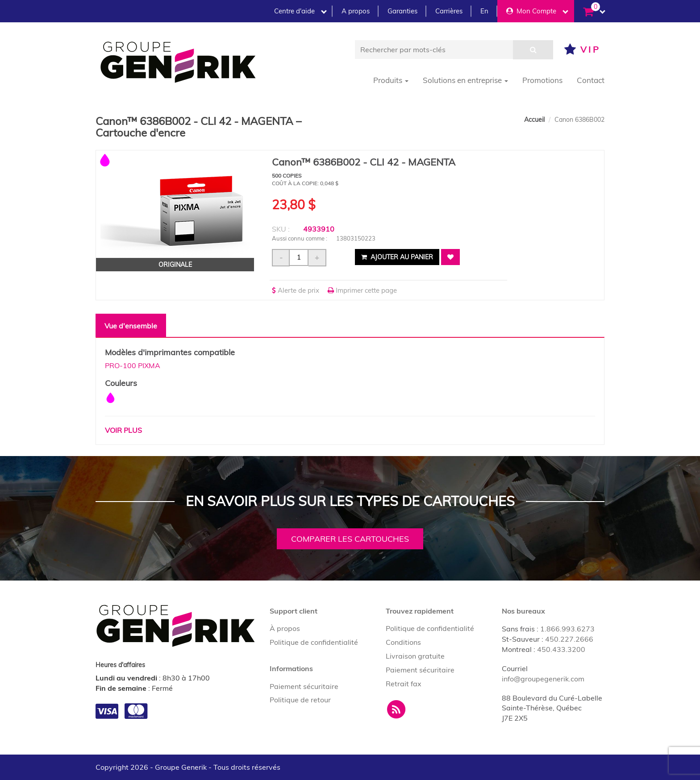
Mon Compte (537, 11)
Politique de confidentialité (314, 642)
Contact (591, 80)
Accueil (534, 120)
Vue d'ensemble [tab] (131, 326)
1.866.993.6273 (567, 629)
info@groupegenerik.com (543, 679)
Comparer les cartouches (350, 539)
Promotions (542, 80)
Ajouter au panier (397, 257)
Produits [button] (391, 80)
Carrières (449, 11)
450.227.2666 (569, 639)
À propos (285, 628)
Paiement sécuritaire (304, 686)
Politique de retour (300, 700)
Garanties (402, 11)
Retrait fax (404, 684)
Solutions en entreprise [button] (465, 80)
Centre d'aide (300, 11)
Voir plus (123, 430)
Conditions (403, 642)
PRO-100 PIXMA (133, 365)
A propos (356, 11)
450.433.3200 (561, 649)
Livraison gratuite (415, 656)
